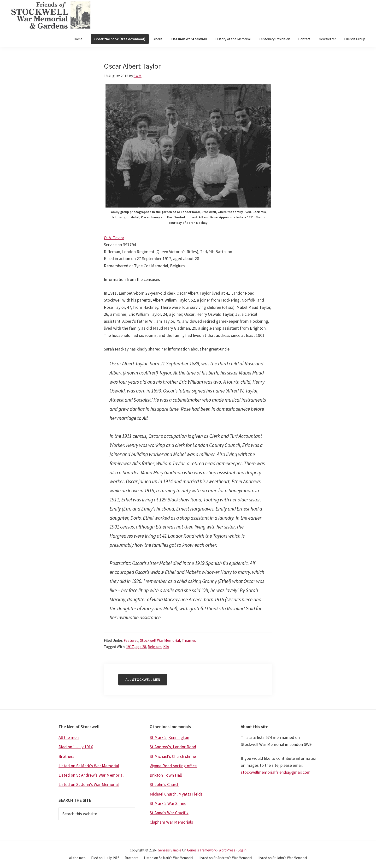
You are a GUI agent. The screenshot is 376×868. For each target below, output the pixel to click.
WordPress (227, 850)
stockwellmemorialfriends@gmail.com (276, 772)
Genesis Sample (170, 850)
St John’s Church (164, 784)
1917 (130, 647)
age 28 (141, 647)
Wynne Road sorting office (173, 766)
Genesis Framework (202, 850)
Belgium (155, 647)
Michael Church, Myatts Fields (176, 794)
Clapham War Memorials (171, 822)
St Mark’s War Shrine (168, 803)
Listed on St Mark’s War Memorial (89, 766)
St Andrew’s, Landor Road (173, 747)
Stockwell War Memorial (160, 640)
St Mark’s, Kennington (169, 737)
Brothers (66, 756)
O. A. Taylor (114, 238)
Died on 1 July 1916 (76, 747)
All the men (69, 737)
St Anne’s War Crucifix (169, 813)
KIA (166, 647)
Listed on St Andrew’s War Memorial (91, 775)
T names (189, 640)
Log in (242, 850)
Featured (131, 640)
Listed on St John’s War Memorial (89, 784)
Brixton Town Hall (166, 775)
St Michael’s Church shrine (173, 756)
